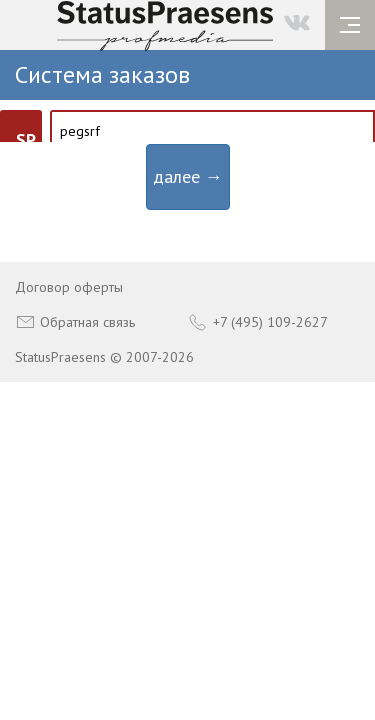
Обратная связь (75, 322)
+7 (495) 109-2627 (258, 322)
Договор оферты (69, 287)
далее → (188, 176)
